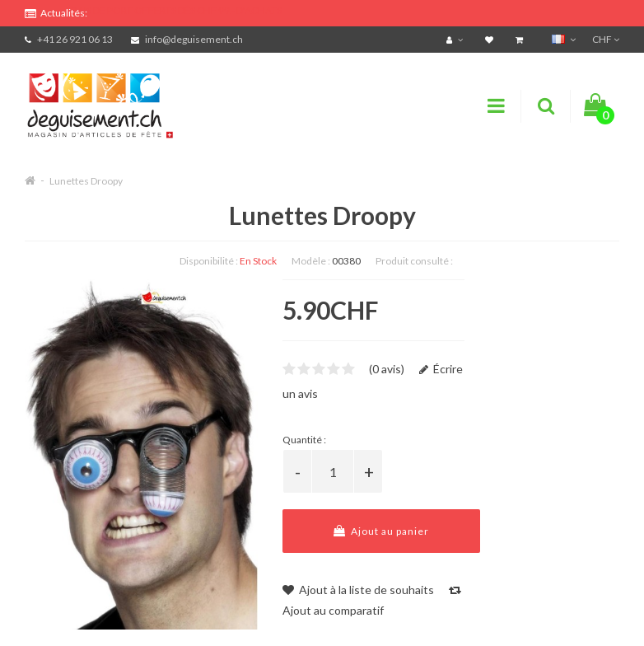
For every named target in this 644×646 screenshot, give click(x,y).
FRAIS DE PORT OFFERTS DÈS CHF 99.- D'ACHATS (174, 10)
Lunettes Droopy (86, 181)
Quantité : (304, 440)
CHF (606, 39)
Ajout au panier (381, 531)
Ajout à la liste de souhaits (358, 590)
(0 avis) (387, 369)
